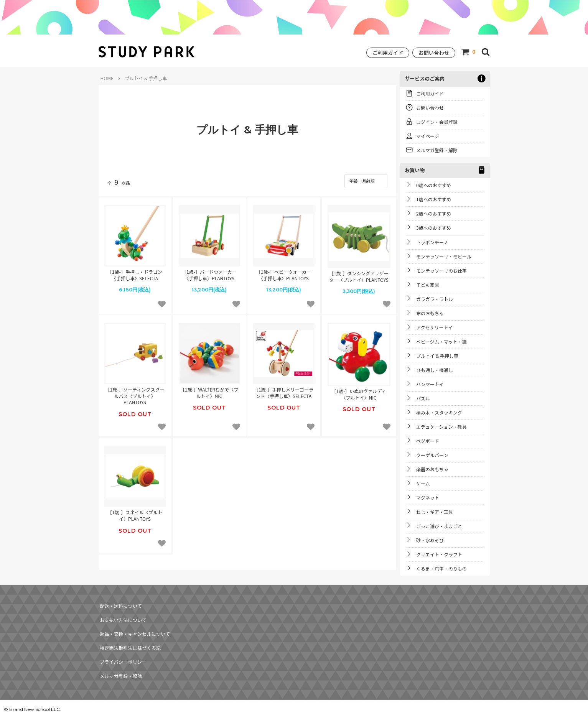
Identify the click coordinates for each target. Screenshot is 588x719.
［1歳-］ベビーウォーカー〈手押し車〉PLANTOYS (284, 272)
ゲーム (423, 483)
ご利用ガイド (388, 53)
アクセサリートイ (434, 327)
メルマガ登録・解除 (437, 150)
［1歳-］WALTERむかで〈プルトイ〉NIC (209, 390)
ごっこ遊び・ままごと (439, 526)
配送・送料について (120, 604)
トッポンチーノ (432, 242)
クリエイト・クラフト (439, 554)
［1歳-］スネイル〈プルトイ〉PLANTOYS (135, 513)
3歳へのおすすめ (434, 228)
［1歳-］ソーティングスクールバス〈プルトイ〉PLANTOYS (135, 393)
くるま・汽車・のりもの (441, 568)
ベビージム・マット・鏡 (441, 341)
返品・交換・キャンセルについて (135, 624)
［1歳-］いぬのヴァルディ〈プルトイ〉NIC (359, 391)
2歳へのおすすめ (434, 213)
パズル (423, 398)
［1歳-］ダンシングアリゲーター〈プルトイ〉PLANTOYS (359, 274)
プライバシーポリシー (123, 644)
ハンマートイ (430, 384)
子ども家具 (428, 285)
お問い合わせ (434, 53)
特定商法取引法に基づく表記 (130, 634)
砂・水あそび (430, 540)
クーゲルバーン (432, 455)
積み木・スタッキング (439, 412)
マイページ (428, 136)
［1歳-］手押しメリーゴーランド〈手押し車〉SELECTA (284, 390)
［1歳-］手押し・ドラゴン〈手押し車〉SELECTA (135, 272)
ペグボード (428, 441)
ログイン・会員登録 (437, 122)
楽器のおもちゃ (432, 469)
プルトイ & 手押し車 (437, 356)
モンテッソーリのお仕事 (441, 271)
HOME (107, 78)
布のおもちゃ (430, 313)
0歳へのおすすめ (434, 185)
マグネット (428, 498)
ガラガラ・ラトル (435, 299)
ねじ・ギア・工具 (435, 512)
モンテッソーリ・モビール (444, 256)
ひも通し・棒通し (435, 370)
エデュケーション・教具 (441, 427)
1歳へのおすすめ (434, 199)
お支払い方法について (123, 614)
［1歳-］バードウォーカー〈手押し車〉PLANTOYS (209, 272)
